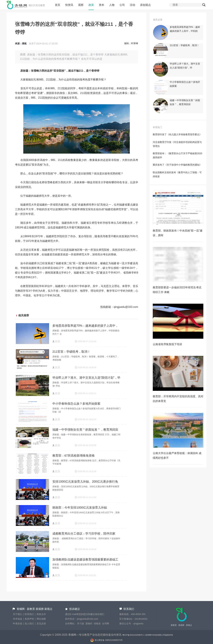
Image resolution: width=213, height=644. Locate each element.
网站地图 (41, 619)
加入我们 (29, 624)
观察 (81, 5)
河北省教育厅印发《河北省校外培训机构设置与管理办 (177, 144)
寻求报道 (17, 619)
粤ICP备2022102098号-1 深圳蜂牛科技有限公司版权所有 (148, 635)
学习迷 (81, 624)
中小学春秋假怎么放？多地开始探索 (76, 404)
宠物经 (89, 624)
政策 (91, 5)
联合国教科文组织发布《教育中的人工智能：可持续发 (177, 174)
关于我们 (17, 614)
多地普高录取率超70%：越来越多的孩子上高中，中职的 (85, 326)
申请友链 (17, 624)
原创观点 (145, 5)
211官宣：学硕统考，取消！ (71, 352)
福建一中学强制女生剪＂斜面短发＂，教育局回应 (85, 430)
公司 (122, 5)
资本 (102, 5)
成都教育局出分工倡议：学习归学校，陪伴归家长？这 (84, 534)
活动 (132, 5)
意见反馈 (41, 624)
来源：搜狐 (21, 43)
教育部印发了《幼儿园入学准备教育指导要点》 (177, 134)
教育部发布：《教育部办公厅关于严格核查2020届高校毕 (177, 155)
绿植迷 (97, 624)
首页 (58, 5)
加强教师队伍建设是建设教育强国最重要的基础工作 (85, 560)
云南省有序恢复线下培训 (167, 344)
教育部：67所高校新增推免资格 (74, 456)
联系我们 (29, 614)
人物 (112, 5)
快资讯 (69, 5)
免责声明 (29, 619)
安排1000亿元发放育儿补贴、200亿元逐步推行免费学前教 (85, 482)
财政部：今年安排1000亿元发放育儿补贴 (80, 508)
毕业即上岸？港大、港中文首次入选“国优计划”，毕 (86, 378)
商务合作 (41, 614)
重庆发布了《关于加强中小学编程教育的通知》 (177, 165)
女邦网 (106, 624)
